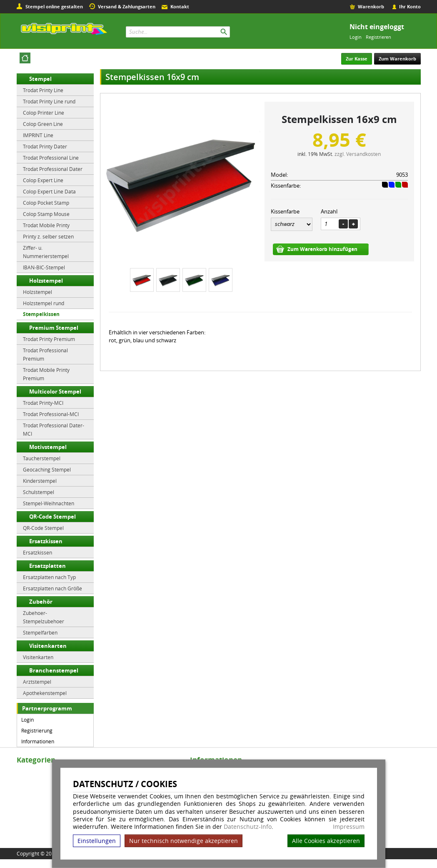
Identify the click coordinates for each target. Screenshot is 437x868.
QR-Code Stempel (52, 517)
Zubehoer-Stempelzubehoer (44, 617)
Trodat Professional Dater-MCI (54, 429)
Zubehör (41, 602)
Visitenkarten (48, 646)
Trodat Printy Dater (45, 146)
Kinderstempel (40, 481)
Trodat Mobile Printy (46, 225)
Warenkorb (371, 6)
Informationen (38, 741)
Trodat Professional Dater (53, 169)
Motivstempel (48, 447)
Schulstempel (39, 492)
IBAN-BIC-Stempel (44, 267)
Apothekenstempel (45, 693)
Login (356, 37)
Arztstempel (37, 682)
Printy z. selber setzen (48, 236)
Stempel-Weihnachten (49, 503)
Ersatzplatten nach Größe (52, 588)
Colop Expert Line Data (49, 191)
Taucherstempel (42, 458)
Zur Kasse (357, 59)
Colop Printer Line (44, 113)
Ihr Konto (410, 6)
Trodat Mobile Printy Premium (46, 374)
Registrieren (378, 37)
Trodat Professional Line (51, 158)
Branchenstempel (54, 670)
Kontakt (180, 6)
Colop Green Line (43, 124)
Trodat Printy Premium (49, 339)
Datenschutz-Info (248, 827)
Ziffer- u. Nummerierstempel (46, 252)
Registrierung (37, 730)
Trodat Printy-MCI (43, 403)
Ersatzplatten (47, 566)
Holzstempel (46, 281)
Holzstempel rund (44, 303)
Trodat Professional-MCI (51, 414)
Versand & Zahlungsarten (127, 6)
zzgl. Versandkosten (358, 154)
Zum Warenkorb (397, 59)
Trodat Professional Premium (45, 354)
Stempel (40, 79)
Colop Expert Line (43, 180)
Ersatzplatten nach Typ (49, 577)
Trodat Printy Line (43, 90)
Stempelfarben (40, 632)
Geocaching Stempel (47, 469)
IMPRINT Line (38, 135)
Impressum (349, 827)
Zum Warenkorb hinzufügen (322, 249)
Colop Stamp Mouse (46, 214)
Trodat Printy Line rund (49, 101)
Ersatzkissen (46, 541)
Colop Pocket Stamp (46, 203)
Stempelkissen (41, 314)
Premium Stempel (54, 328)
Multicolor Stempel (55, 391)
